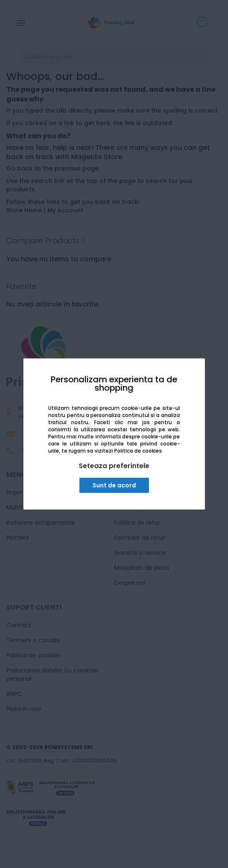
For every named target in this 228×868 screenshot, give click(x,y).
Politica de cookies (138, 451)
